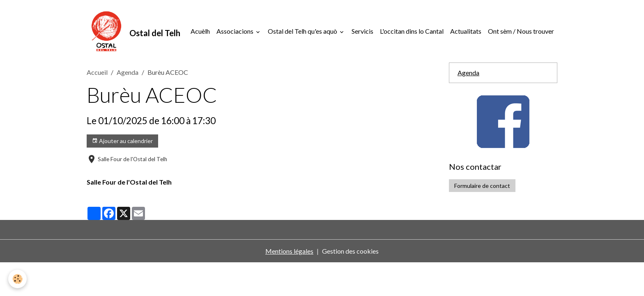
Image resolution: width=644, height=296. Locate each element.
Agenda (128, 72)
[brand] (133, 31)
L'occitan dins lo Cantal (412, 31)
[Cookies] (17, 279)
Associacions (236, 31)
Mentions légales (289, 251)
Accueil (97, 72)
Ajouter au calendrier (122, 141)
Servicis (362, 31)
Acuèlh (200, 31)
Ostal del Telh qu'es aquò (303, 31)
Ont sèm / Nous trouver (521, 31)
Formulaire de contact (482, 186)
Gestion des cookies (350, 251)
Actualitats (466, 31)
